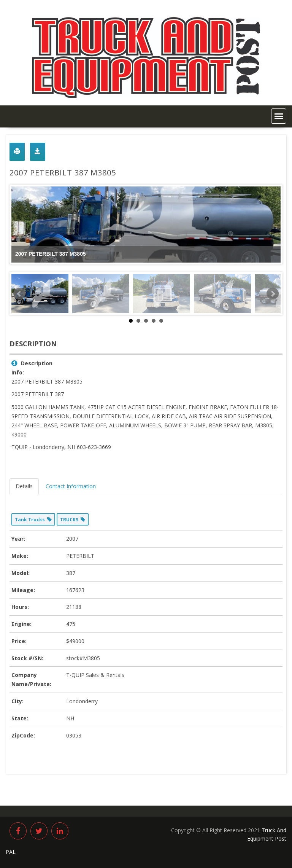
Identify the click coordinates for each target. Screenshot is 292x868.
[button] (279, 116)
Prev (19, 294)
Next (273, 294)
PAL (11, 852)
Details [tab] (24, 486)
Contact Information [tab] (71, 486)
